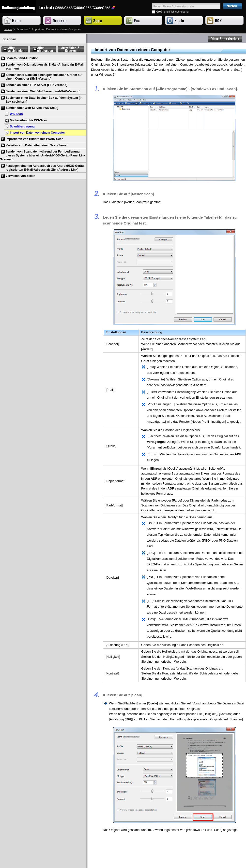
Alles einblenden (43, 49)
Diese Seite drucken (225, 39)
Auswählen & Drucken (71, 49)
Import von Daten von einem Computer (37, 133)
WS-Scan (16, 114)
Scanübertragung (22, 126)
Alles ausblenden (15, 49)
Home (8, 29)
